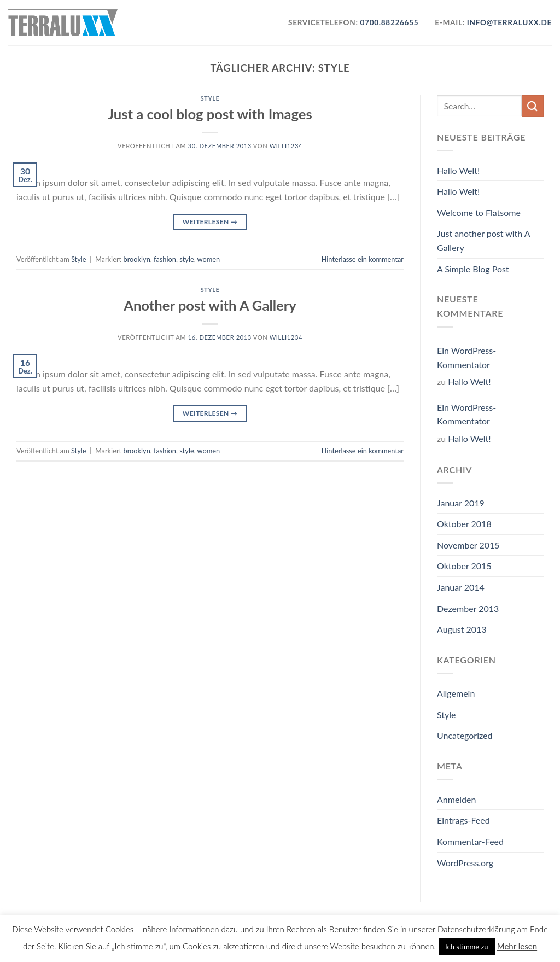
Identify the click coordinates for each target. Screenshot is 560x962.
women (209, 259)
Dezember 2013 (468, 608)
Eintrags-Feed (463, 820)
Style (210, 98)
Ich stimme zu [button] (467, 947)
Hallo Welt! (458, 170)
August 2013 (462, 629)
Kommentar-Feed (470, 841)
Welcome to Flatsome (479, 212)
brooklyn (136, 259)
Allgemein (456, 693)
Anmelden (456, 799)
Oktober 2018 (464, 524)
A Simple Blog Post (473, 269)
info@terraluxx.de (509, 22)
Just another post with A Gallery (483, 240)
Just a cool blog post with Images (210, 114)
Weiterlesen (210, 222)
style (187, 259)
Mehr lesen (517, 946)
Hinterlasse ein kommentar (363, 259)
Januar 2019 (461, 503)
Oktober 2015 (464, 566)
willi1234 (286, 146)
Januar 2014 (461, 587)
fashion (165, 259)
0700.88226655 (389, 22)
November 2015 (468, 545)
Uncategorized (465, 735)
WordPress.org (465, 863)
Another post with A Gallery (210, 305)
